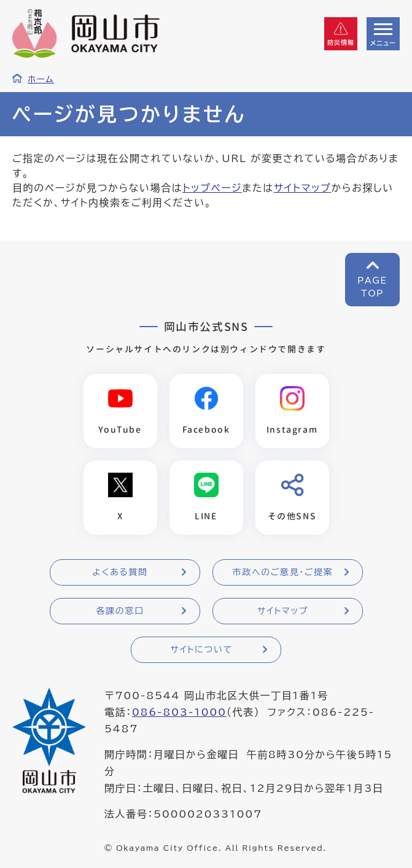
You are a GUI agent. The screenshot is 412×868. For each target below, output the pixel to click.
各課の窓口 (120, 611)
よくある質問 (120, 572)
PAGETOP (372, 287)
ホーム (41, 79)
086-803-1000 (179, 712)
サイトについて (201, 649)
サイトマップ (303, 188)
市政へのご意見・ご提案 (283, 572)
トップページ (212, 188)
